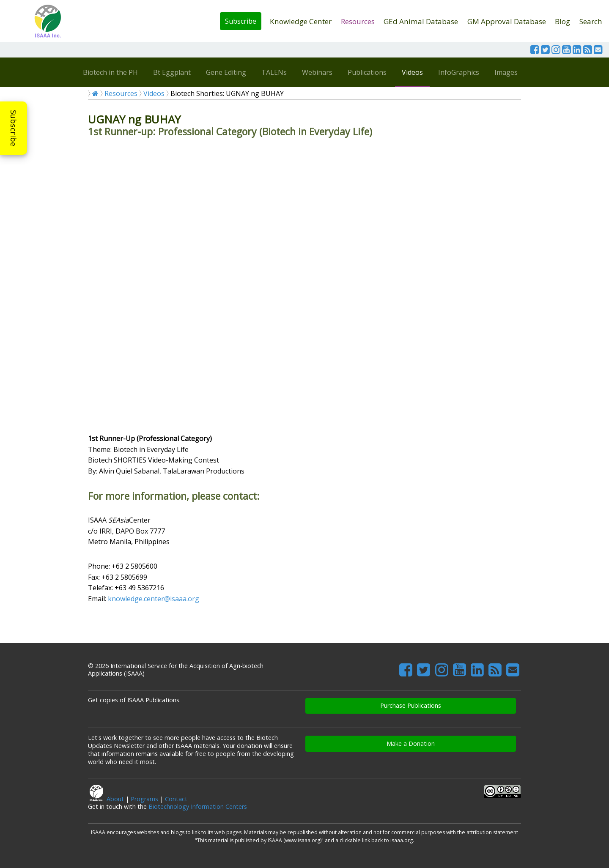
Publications (367, 72)
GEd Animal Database (421, 21)
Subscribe (241, 21)
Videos (412, 72)
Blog (562, 21)
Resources (358, 21)
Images (506, 72)
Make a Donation (411, 743)
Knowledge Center (301, 21)
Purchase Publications (411, 705)
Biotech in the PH (110, 72)
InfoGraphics (459, 72)
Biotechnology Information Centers (198, 806)
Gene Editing (226, 72)
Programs (144, 799)
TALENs (274, 72)
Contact (176, 799)
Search (591, 21)
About (115, 799)
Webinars (317, 72)
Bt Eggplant (172, 72)
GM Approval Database (507, 21)
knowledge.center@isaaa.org (154, 599)
